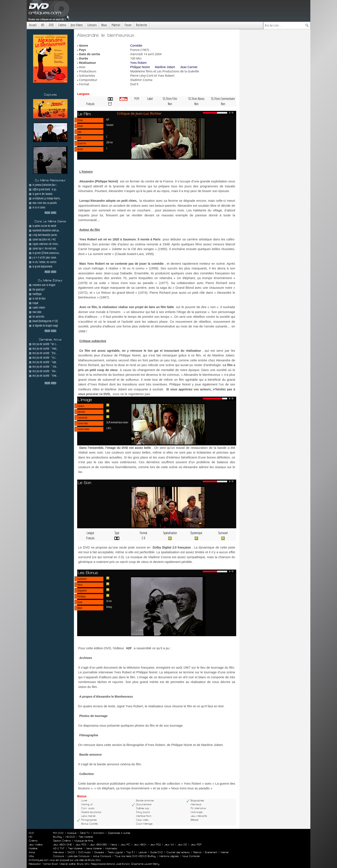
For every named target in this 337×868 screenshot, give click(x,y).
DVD (51, 25)
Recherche (142, 25)
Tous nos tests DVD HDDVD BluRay (135, 856)
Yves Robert (138, 63)
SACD (71, 852)
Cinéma (62, 25)
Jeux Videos (77, 25)
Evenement (211, 852)
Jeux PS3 (81, 845)
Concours (92, 25)
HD (43, 25)
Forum (128, 25)
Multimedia (111, 848)
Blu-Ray (57, 837)
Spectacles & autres (119, 833)
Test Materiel (86, 837)
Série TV (85, 833)
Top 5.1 (131, 852)
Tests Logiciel (115, 852)
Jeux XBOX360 (98, 845)
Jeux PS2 (155, 845)
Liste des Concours (79, 856)
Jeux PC (125, 845)
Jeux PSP (196, 845)
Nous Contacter (191, 856)
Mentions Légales (169, 856)
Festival (197, 852)
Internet (225, 852)
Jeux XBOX (140, 845)
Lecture (143, 852)
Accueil (33, 25)
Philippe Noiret (140, 67)
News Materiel (94, 848)
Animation (99, 833)
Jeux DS (182, 845)
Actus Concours (102, 856)
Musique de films (84, 841)
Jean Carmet (189, 67)
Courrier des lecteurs (178, 852)
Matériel (116, 25)
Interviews (58, 852)
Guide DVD (156, 852)
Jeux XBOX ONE (62, 845)
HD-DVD (70, 837)
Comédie (136, 46)
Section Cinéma (62, 841)
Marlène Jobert (165, 67)
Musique (72, 833)
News (104, 25)
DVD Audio (84, 852)
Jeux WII (169, 845)
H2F (108, 119)
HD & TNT (59, 848)
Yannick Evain (50, 864)
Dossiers (99, 852)
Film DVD (58, 833)
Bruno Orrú (83, 864)
